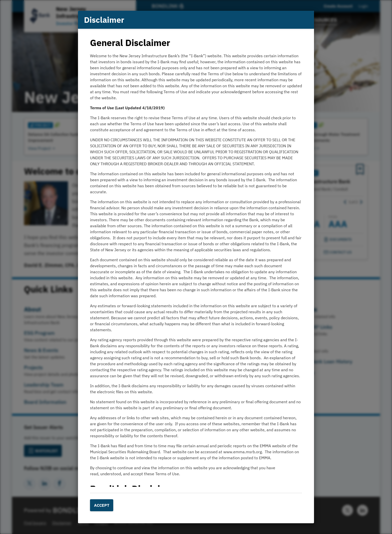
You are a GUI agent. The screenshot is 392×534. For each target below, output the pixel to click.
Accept (102, 505)
